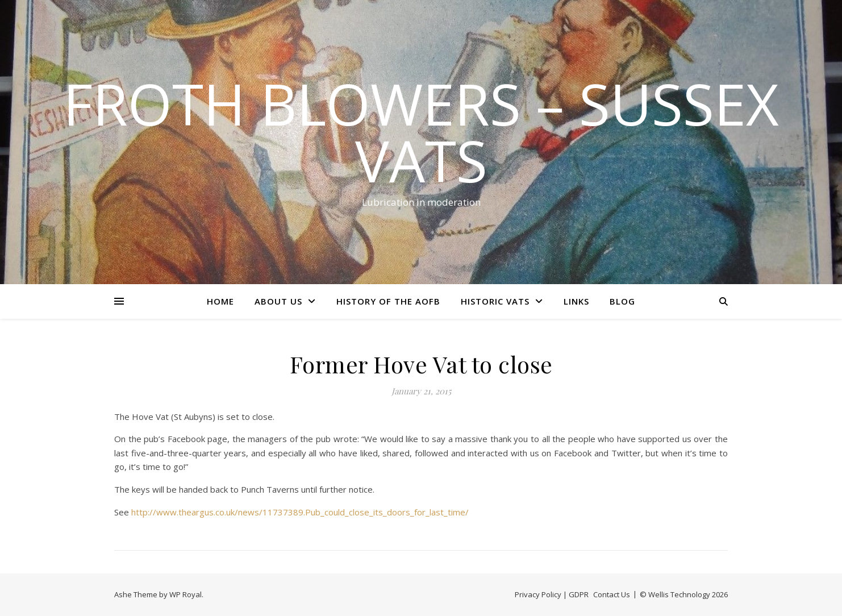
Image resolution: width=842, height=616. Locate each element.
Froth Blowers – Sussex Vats (421, 132)
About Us (278, 301)
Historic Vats (495, 301)
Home (220, 301)
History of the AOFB (388, 301)
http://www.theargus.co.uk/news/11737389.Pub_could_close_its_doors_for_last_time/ (300, 512)
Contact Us (612, 594)
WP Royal (186, 594)
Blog (622, 301)
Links (576, 301)
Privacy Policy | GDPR (552, 594)
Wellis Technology (679, 594)
